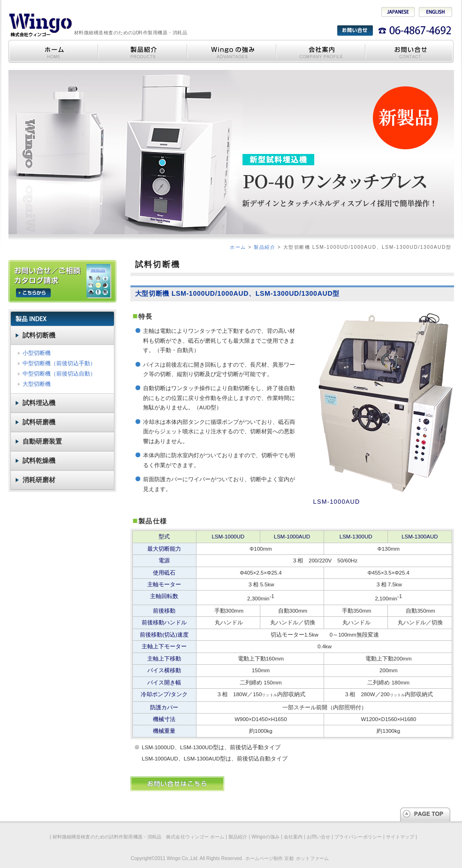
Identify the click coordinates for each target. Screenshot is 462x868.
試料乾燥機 (39, 461)
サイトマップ (400, 837)
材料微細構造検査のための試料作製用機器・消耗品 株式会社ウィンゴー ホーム (53, 51)
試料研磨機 (39, 422)
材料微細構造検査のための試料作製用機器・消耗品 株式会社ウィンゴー (40, 25)
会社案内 (320, 51)
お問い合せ (409, 51)
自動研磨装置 (42, 441)
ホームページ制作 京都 (269, 858)
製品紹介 (142, 51)
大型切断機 (37, 384)
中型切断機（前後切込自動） (59, 374)
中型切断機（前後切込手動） (59, 363)
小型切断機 (37, 353)
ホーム (238, 247)
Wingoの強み (231, 51)
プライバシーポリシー (358, 837)
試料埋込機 (39, 403)
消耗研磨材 (39, 480)
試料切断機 (39, 335)
